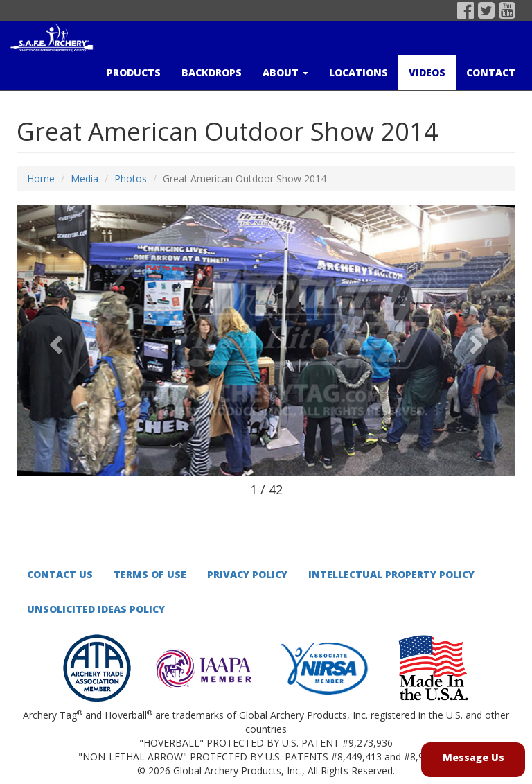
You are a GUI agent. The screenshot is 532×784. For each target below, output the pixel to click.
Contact (491, 72)
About (285, 72)
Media (85, 178)
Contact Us (60, 574)
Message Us (473, 757)
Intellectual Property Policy (391, 574)
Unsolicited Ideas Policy (96, 609)
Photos (131, 178)
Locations (358, 72)
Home (41, 178)
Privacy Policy (247, 574)
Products (134, 72)
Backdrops (212, 72)
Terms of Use (150, 574)
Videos (427, 72)
